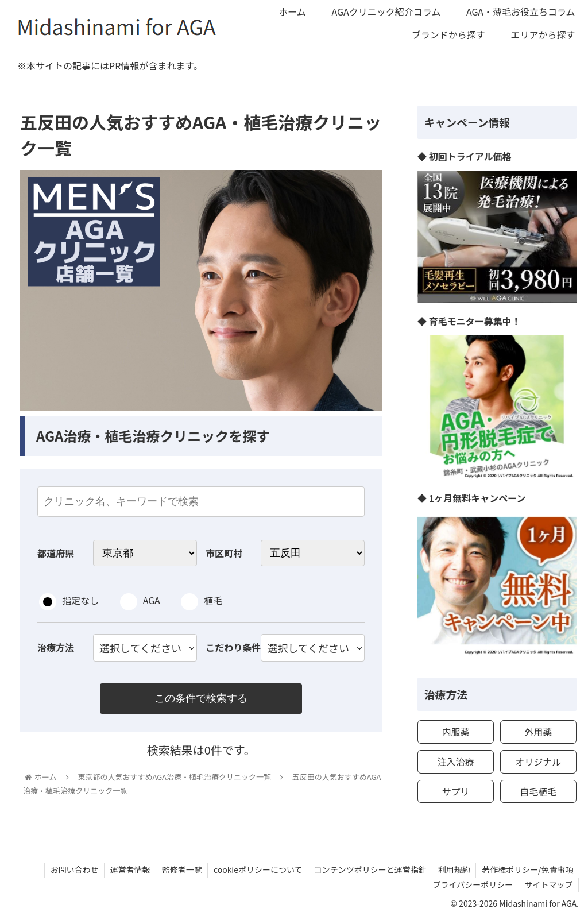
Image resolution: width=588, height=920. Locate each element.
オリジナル (538, 761)
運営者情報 (127, 869)
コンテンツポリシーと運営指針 (369, 869)
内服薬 (455, 732)
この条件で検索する (201, 699)
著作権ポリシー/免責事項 (528, 869)
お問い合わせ (71, 869)
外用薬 (538, 732)
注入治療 (455, 761)
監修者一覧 (180, 869)
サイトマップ (548, 884)
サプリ (455, 791)
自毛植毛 (538, 791)
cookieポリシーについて (256, 869)
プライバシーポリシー (472, 884)
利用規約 (454, 869)
